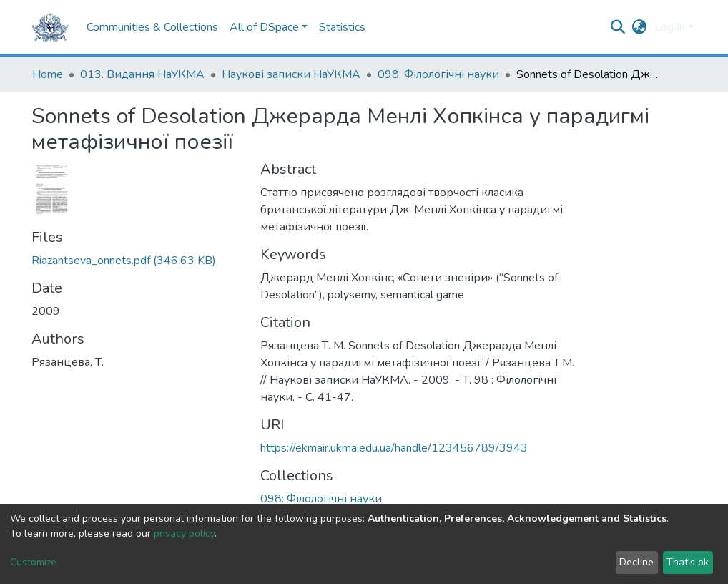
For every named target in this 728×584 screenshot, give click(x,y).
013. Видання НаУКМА (142, 74)
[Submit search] (618, 27)
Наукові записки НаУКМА (291, 74)
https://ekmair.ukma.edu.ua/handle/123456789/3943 (394, 448)
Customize (33, 562)
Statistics (342, 27)
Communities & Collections (152, 27)
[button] (640, 27)
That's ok (688, 562)
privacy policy (184, 534)
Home (48, 74)
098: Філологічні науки (438, 74)
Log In (670, 27)
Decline (636, 562)
